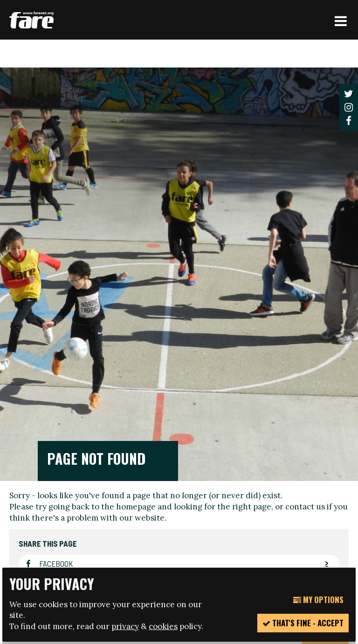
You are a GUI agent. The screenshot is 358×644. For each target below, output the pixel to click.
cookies (163, 626)
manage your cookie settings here (167, 546)
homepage (136, 291)
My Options (318, 600)
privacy (125, 626)
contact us (305, 291)
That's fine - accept (303, 623)
